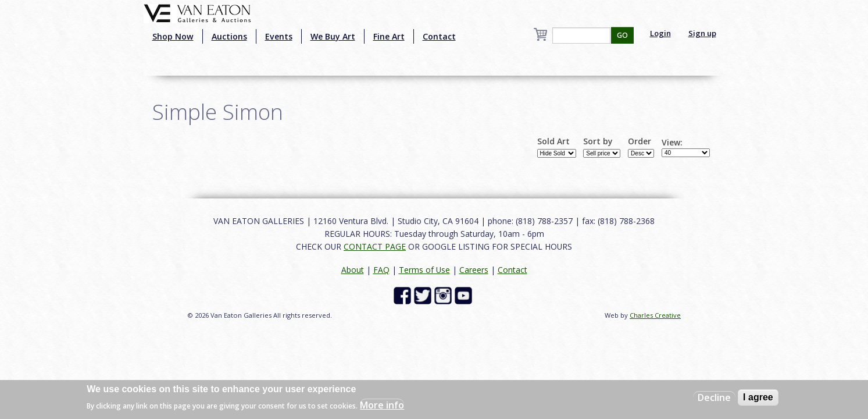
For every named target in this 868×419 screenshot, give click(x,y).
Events (279, 36)
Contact (439, 36)
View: (672, 143)
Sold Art (553, 141)
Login (660, 33)
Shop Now (173, 36)
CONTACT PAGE (375, 246)
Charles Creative (655, 315)
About (353, 270)
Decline (714, 397)
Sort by (598, 141)
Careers (474, 270)
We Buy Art (333, 36)
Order (640, 141)
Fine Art (389, 36)
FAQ (381, 270)
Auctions (229, 36)
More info (382, 405)
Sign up (702, 33)
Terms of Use (424, 270)
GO (622, 35)
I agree (758, 397)
